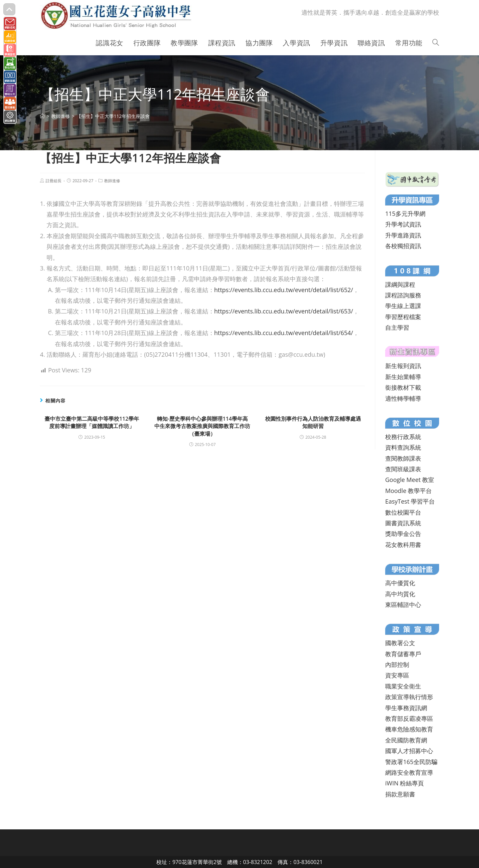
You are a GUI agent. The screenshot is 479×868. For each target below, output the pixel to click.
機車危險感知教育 (409, 729)
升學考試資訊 (403, 224)
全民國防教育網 (406, 740)
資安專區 (397, 675)
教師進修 (112, 181)
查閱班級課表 (403, 469)
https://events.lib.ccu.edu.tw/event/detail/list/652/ (284, 290)
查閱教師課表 (403, 458)
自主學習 (397, 327)
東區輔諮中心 (403, 605)
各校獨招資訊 (403, 246)
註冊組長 (54, 181)
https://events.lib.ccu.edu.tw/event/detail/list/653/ (284, 311)
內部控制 (397, 664)
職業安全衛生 (403, 686)
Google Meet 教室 (410, 480)
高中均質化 (400, 594)
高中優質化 (400, 583)
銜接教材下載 (403, 387)
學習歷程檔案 (403, 317)
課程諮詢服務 (403, 295)
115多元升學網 (405, 214)
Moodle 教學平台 (408, 491)
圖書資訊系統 (403, 523)
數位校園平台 (403, 512)
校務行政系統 (403, 437)
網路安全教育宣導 (409, 772)
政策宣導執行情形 (409, 697)
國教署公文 (400, 643)
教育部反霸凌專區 (409, 718)
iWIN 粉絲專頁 (404, 783)
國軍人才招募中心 (409, 751)
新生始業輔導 (403, 377)
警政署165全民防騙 (411, 762)
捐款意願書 (400, 794)
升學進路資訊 (403, 235)
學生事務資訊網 (406, 708)
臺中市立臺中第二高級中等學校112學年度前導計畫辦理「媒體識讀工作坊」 (92, 422)
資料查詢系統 (403, 447)
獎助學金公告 (403, 534)
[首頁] (42, 116)
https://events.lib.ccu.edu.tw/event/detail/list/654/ (284, 333)
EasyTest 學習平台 (410, 501)
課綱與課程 (400, 284)
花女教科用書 (403, 545)
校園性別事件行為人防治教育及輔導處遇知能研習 (313, 422)
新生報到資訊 (403, 366)
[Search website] (436, 43)
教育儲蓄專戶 (403, 654)
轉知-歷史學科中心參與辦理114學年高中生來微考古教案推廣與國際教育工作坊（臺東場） (202, 426)
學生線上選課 (403, 306)
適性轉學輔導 (403, 398)
